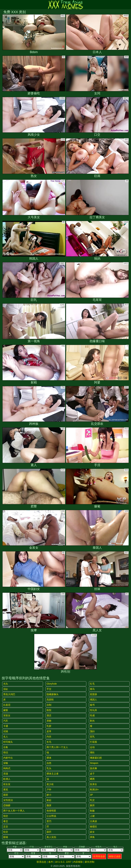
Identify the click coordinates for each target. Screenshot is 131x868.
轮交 (6, 832)
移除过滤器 (115, 856)
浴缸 (6, 689)
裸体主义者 (53, 774)
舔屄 (49, 832)
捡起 (49, 800)
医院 (49, 710)
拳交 (6, 821)
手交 (49, 689)
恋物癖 (7, 805)
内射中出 (8, 758)
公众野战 (51, 816)
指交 (6, 816)
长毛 (49, 742)
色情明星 (51, 811)
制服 (92, 811)
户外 (49, 789)
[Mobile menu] (3, 5)
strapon (94, 763)
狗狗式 (7, 768)
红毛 (92, 684)
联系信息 (41, 862)
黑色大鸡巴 (9, 694)
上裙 (92, 816)
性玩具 (93, 710)
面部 (6, 795)
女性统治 (8, 800)
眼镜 (6, 837)
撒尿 (49, 805)
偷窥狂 (93, 827)
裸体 (49, 758)
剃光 (92, 721)
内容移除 (78, 862)
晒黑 (92, 779)
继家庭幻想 (96, 758)
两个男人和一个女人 (57, 747)
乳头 (49, 768)
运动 (92, 747)
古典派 (93, 821)
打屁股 (93, 742)
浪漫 (6, 774)
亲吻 (49, 721)
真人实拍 (51, 837)
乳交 (92, 800)
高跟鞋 (50, 700)
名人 (6, 737)
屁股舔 (93, 694)
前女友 (7, 784)
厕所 (92, 805)
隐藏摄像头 (53, 694)
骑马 (92, 689)
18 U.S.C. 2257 (63, 862)
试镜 (6, 731)
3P (91, 795)
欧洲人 (7, 779)
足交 (6, 827)
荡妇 (92, 731)
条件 (51, 862)
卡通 (6, 726)
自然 (49, 763)
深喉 (6, 763)
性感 (92, 715)
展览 (6, 789)
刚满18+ (94, 789)
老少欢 (50, 784)
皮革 (49, 731)
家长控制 (90, 862)
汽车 (6, 721)
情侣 (6, 752)
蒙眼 (6, 710)
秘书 (92, 705)
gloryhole (52, 684)
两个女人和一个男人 (14, 811)
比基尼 (7, 705)
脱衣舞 (93, 768)
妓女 (92, 832)
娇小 (49, 795)
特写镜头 (8, 742)
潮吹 (92, 752)
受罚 (49, 821)
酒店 (49, 715)
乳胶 (49, 726)
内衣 (49, 737)
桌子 (92, 774)
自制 (49, 705)
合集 (6, 747)
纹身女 (93, 784)
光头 (6, 684)
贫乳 (92, 737)
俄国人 (93, 700)
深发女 (7, 715)
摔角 (92, 837)
